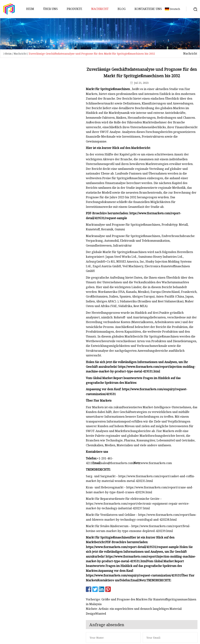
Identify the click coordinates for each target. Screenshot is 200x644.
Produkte (74, 9)
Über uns (50, 9)
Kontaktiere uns (148, 9)
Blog (122, 9)
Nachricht (100, 9)
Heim (30, 9)
